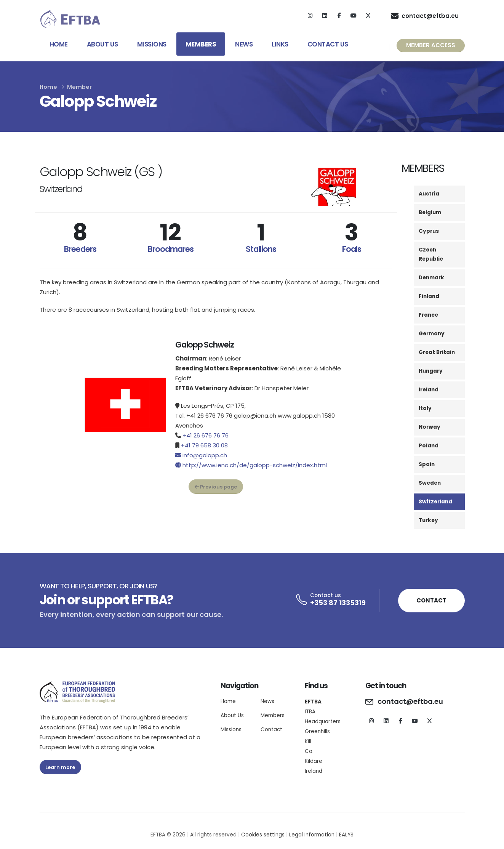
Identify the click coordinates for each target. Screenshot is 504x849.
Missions (152, 44)
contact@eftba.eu (410, 702)
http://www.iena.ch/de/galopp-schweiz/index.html (255, 465)
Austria (429, 194)
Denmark (431, 278)
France (428, 315)
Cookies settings (263, 835)
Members (201, 44)
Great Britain (437, 352)
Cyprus (429, 231)
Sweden (430, 483)
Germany (432, 334)
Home (59, 44)
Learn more (60, 767)
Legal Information (312, 835)
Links (280, 44)
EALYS (346, 835)
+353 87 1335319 (338, 603)
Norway (430, 427)
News (244, 44)
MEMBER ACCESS (431, 45)
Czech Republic (431, 254)
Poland (429, 446)
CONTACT (431, 600)
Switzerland (435, 502)
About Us (102, 44)
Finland (429, 296)
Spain (427, 464)
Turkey (428, 520)
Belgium (430, 212)
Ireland (429, 390)
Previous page (216, 487)
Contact (271, 730)
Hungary (431, 371)
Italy (425, 408)
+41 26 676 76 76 (206, 435)
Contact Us (328, 44)
